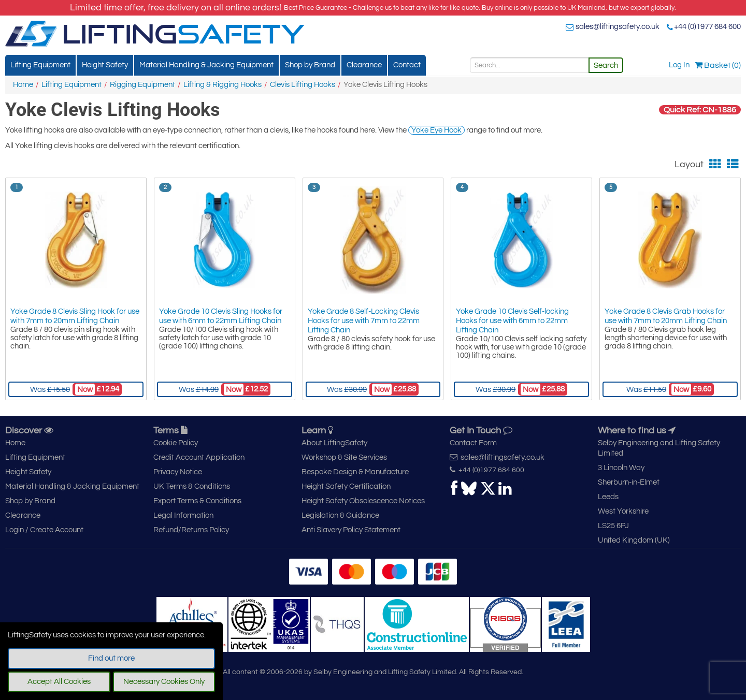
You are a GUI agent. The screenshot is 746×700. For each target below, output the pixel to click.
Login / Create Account (44, 530)
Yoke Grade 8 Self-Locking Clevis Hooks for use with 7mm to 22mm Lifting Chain (364, 321)
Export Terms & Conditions (197, 501)
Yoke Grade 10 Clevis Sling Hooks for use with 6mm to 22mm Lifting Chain (221, 316)
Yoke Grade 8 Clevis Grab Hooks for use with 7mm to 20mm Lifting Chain (666, 316)
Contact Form (473, 443)
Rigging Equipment (142, 85)
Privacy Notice (178, 472)
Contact (407, 65)
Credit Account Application (199, 457)
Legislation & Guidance (340, 515)
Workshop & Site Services (344, 457)
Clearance (364, 65)
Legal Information (183, 515)
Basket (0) (718, 65)
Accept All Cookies (59, 682)
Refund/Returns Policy (191, 530)
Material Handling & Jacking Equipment (206, 65)
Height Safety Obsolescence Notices (363, 501)
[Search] (529, 65)
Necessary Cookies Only (164, 682)
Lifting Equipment (40, 65)
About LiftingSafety (334, 443)
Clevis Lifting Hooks (303, 85)
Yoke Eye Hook (436, 130)
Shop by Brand (310, 65)
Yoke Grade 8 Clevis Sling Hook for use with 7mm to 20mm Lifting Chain (75, 316)
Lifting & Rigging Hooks (223, 85)
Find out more (111, 658)
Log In (679, 65)
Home (23, 85)
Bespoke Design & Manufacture (355, 472)
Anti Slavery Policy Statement (351, 530)
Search (606, 65)
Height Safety (105, 65)
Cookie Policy (176, 443)
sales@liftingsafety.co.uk (618, 27)
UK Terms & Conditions (192, 486)
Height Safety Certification (346, 486)
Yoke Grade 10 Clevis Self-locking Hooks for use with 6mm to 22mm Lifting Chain (512, 321)
